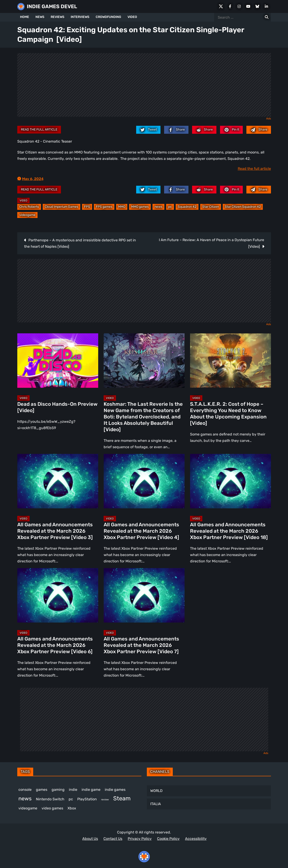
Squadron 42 (187, 207)
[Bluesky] (257, 6)
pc (170, 207)
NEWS (40, 17)
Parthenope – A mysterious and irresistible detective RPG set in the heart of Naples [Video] (80, 243)
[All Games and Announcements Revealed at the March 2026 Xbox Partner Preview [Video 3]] (58, 481)
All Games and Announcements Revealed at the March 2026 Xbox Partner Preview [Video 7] (141, 645)
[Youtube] (248, 6)
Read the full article (39, 130)
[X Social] (221, 6)
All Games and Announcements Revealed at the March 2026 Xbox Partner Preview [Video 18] (229, 531)
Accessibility (196, 839)
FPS (87, 207)
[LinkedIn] (266, 6)
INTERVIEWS (80, 17)
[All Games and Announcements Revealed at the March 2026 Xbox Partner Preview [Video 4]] (144, 481)
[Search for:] (267, 17)
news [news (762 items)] (25, 799)
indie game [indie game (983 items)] (91, 790)
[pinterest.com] (231, 130)
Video (23, 200)
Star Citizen (211, 207)
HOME (25, 17)
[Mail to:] (259, 130)
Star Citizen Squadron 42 (243, 207)
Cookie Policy (168, 839)
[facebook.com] (176, 130)
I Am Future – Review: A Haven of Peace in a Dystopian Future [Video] (212, 243)
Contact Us (113, 839)
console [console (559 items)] (25, 790)
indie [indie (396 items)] (73, 790)
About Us (90, 839)
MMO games (140, 207)
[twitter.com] (148, 130)
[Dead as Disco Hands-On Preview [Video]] (58, 361)
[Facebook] (230, 6)
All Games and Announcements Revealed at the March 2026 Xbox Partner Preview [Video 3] (55, 531)
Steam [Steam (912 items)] (122, 798)
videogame (27, 215)
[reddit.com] (204, 130)
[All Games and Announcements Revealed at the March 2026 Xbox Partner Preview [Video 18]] (230, 481)
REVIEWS (58, 17)
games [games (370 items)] (42, 790)
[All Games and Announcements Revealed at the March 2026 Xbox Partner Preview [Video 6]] (58, 595)
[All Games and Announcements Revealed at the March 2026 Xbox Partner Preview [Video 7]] (144, 595)
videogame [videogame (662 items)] (28, 808)
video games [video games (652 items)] (52, 808)
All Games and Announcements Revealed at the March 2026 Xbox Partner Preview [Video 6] (55, 645)
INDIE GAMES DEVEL (52, 6)
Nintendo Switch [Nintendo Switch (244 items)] (50, 799)
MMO (122, 207)
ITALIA (156, 804)
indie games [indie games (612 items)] (115, 790)
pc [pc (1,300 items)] (71, 799)
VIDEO (132, 17)
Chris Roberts (29, 207)
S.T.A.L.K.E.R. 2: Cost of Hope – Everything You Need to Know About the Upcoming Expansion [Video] (228, 414)
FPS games (104, 207)
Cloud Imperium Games (61, 207)
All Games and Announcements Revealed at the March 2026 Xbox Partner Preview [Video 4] (141, 531)
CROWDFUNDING (108, 17)
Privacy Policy (140, 839)
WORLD (156, 791)
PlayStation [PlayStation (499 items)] (87, 799)
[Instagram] (239, 6)
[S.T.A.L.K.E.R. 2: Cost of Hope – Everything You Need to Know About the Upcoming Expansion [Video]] (230, 361)
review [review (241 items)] (105, 800)
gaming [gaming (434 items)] (58, 790)
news (158, 207)
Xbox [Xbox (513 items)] (72, 808)
